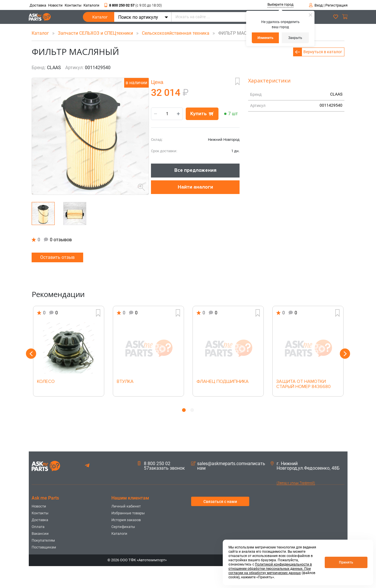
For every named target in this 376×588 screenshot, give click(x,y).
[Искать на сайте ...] (232, 17)
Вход (319, 5)
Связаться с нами (220, 502)
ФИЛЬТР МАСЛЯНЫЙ (237, 33)
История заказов (126, 520)
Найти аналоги (195, 187)
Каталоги (91, 5)
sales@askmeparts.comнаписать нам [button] (228, 466)
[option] (69, 351)
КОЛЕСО (46, 382)
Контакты (73, 5)
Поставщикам (44, 547)
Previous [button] (31, 354)
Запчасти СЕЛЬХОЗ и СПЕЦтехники (96, 33)
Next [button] (345, 354)
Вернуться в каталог (323, 52)
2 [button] (192, 410)
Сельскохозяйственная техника (176, 33)
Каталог (100, 18)
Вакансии (40, 534)
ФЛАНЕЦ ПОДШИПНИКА (223, 382)
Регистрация (336, 5)
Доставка (38, 5)
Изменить (265, 38)
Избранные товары (128, 513)
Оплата (38, 527)
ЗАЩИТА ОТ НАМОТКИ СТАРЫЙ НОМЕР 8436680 (304, 384)
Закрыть (295, 38)
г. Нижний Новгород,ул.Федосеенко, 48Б (305, 466)
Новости (55, 5)
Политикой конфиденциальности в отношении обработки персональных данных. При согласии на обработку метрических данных (270, 569)
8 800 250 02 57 (133, 5)
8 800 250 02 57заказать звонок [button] (161, 466)
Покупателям (43, 540)
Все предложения (195, 170)
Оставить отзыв (57, 257)
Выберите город (280, 5)
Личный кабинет (126, 506)
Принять (346, 562)
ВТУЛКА (125, 382)
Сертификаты (123, 527)
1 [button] (184, 410)
